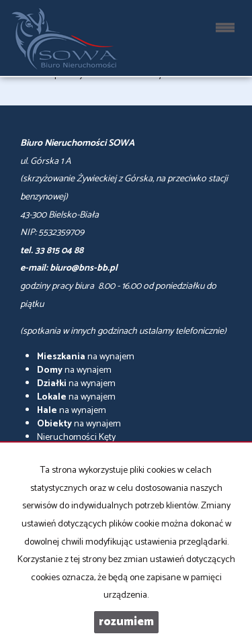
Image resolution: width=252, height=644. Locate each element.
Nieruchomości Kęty (76, 438)
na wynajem (86, 357)
